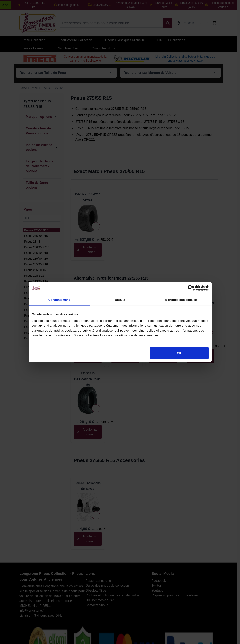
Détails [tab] (120, 300)
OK (179, 353)
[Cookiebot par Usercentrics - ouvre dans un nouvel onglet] (191, 288)
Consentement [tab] (59, 300)
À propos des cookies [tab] (181, 300)
